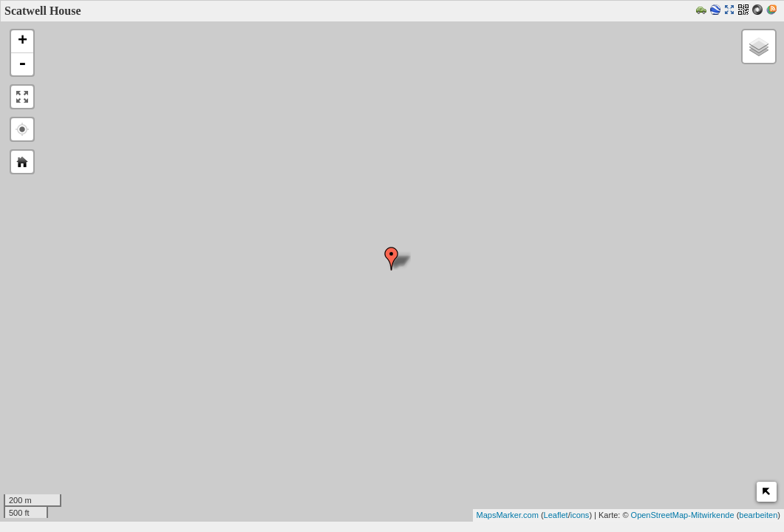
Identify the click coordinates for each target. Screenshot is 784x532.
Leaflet (556, 515)
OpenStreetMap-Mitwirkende (683, 515)
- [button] (22, 64)
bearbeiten (758, 515)
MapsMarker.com (508, 515)
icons (580, 515)
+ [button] (23, 41)
